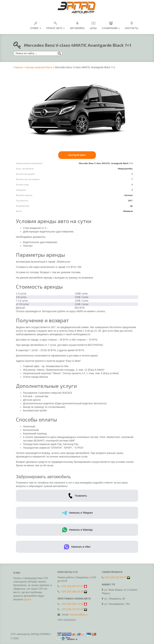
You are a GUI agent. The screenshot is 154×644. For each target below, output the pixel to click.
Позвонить (77, 496)
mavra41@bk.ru (78, 613)
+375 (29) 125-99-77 (115, 576)
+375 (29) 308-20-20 (72, 590)
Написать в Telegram (77, 513)
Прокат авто (55, 25)
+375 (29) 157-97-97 (72, 608)
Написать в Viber (77, 547)
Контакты (132, 25)
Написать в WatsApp (77, 530)
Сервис (36, 25)
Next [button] (136, 145)
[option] (39, 145)
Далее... (29, 601)
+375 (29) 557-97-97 (72, 585)
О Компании (111, 25)
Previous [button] (18, 145)
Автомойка (77, 25)
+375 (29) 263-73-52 (72, 603)
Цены (93, 25)
